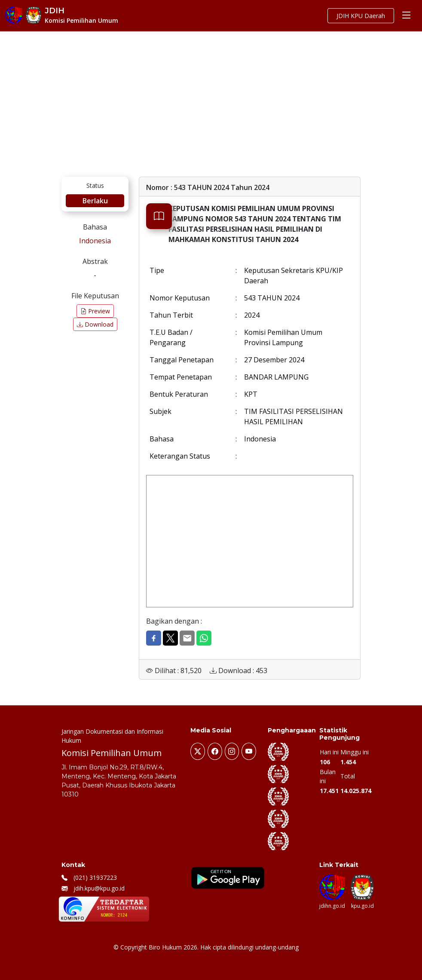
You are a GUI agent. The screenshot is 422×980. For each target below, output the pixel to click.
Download (95, 324)
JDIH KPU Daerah (361, 16)
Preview (95, 311)
